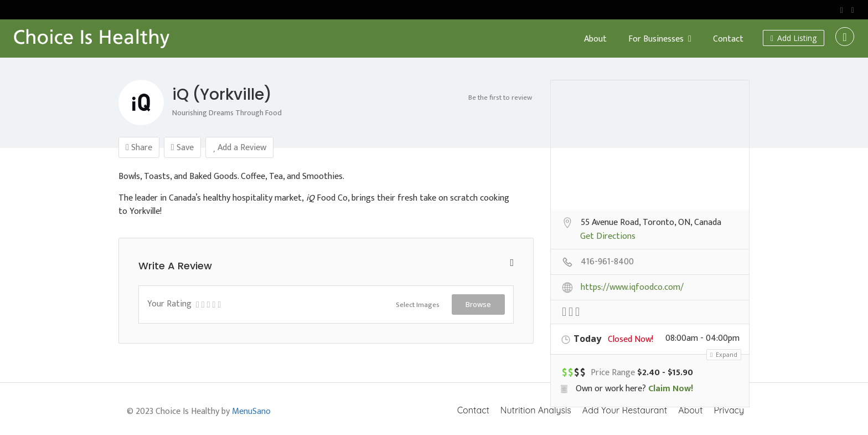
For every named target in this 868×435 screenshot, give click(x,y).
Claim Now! (671, 389)
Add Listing (794, 38)
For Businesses (656, 39)
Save (182, 148)
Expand (724, 354)
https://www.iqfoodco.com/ (632, 288)
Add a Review (239, 148)
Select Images (418, 305)
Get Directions (608, 237)
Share (139, 148)
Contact (728, 39)
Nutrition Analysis (536, 410)
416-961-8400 (607, 263)
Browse (478, 304)
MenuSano (251, 411)
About (595, 39)
